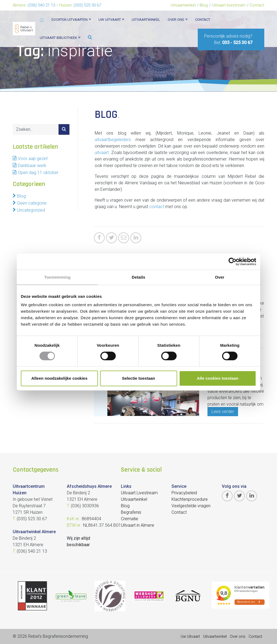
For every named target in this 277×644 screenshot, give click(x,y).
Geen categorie (32, 203)
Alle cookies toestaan (218, 378)
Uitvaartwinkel (183, 5)
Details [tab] (138, 277)
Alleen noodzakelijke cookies (60, 378)
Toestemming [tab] (57, 277)
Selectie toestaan (139, 378)
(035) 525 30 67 (87, 5)
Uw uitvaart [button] (111, 20)
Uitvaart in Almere (138, 525)
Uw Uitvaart (190, 636)
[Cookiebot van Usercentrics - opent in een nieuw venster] (233, 262)
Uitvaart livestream (229, 5)
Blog (204, 5)
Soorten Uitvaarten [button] (71, 20)
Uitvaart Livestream (139, 493)
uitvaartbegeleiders (113, 140)
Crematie (130, 519)
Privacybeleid (184, 493)
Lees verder (223, 411)
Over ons (238, 636)
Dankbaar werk (32, 166)
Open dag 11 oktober (38, 173)
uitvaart (102, 153)
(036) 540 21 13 (41, 5)
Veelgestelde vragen (191, 506)
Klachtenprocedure (190, 499)
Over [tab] (220, 277)
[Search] (36, 129)
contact (157, 207)
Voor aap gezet (33, 159)
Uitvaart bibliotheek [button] (60, 38)
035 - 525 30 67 (237, 43)
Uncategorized (31, 210)
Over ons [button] (178, 20)
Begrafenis (131, 512)
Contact (257, 5)
